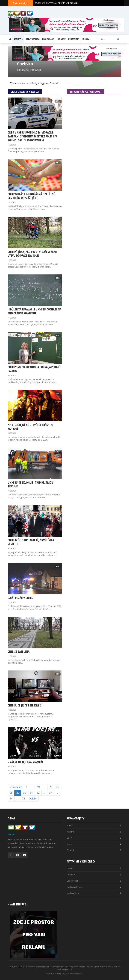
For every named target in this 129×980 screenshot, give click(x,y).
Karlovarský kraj (94, 887)
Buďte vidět (74, 39)
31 (31, 793)
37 (51, 793)
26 (51, 787)
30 (25, 793)
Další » (33, 799)
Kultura (94, 832)
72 (23, 799)
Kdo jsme (86, 39)
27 (58, 787)
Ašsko (94, 868)
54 (11, 799)
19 (38, 787)
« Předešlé (16, 787)
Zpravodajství (33, 39)
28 (11, 793)
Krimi (94, 844)
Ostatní (94, 850)
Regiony (19, 39)
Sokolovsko (94, 881)
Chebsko (94, 875)
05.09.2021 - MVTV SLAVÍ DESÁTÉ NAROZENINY (56, 3)
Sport (94, 838)
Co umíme (61, 39)
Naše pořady (48, 39)
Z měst (94, 826)
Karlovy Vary (94, 893)
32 (38, 793)
